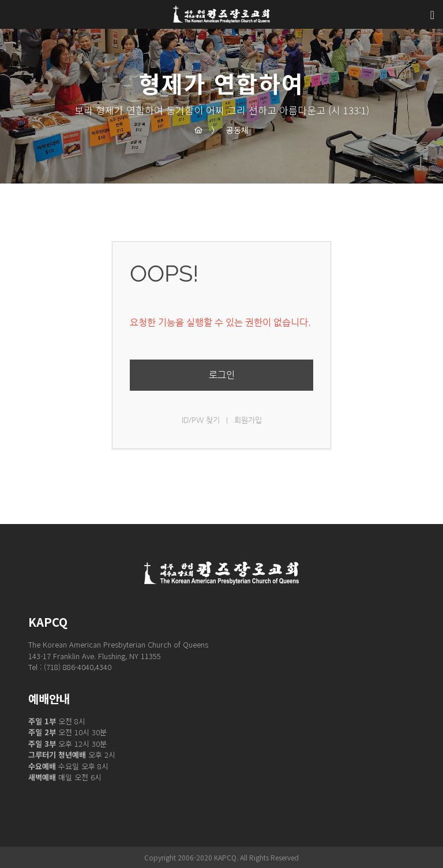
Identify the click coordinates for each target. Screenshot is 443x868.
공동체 (230, 130)
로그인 (222, 375)
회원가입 (248, 420)
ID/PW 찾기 (201, 420)
